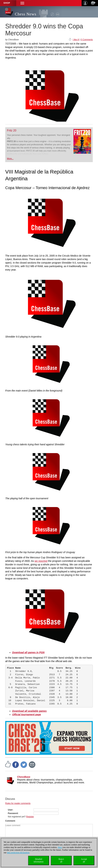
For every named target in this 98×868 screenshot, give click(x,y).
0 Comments (87, 40)
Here (60, 847)
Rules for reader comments (18, 803)
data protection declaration (18, 853)
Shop (7, 3)
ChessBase (24, 777)
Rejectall (61, 860)
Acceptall (84, 860)
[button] (22, 3)
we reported (41, 561)
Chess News (26, 14)
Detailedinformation (39, 860)
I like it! (76, 40)
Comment (10, 821)
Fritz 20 (12, 130)
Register (30, 817)
